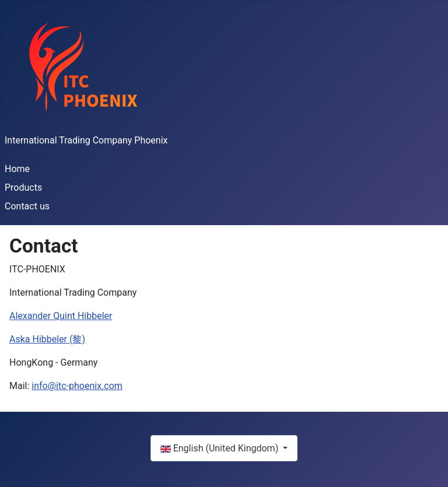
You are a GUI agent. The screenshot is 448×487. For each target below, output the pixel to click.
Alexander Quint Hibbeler (61, 316)
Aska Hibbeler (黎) (47, 339)
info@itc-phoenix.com (77, 386)
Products (23, 188)
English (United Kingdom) (220, 448)
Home (17, 169)
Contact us (27, 206)
